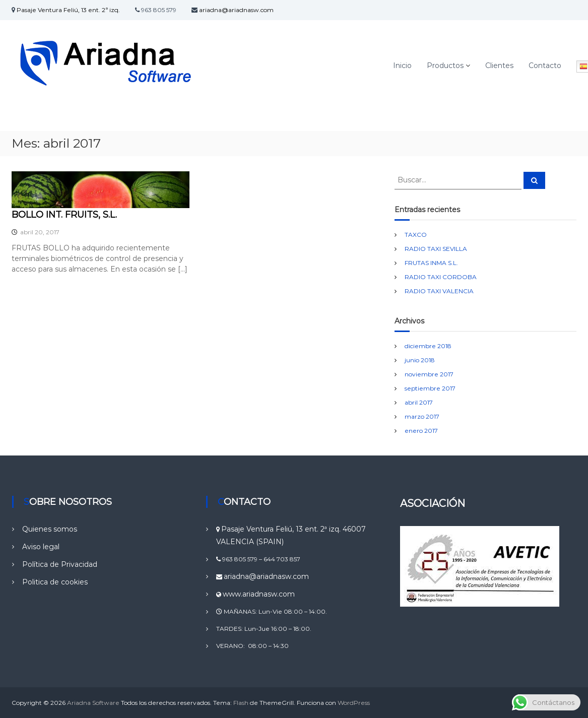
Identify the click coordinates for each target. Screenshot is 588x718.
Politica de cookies (55, 582)
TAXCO (416, 235)
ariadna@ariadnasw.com (236, 10)
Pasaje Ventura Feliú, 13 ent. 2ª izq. (68, 10)
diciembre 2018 (428, 346)
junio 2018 (420, 360)
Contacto (545, 66)
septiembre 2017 (430, 388)
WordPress (354, 703)
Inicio (402, 66)
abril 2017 (419, 402)
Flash (241, 703)
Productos (445, 66)
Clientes (499, 66)
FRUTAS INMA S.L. (431, 263)
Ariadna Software (93, 703)
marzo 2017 (422, 416)
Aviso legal (41, 547)
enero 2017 (421, 431)
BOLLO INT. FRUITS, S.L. (64, 215)
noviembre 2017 (429, 374)
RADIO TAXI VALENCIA (439, 291)
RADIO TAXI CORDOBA (441, 277)
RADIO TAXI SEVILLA (436, 249)
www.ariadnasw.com (259, 594)
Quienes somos (50, 529)
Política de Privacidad (60, 564)
